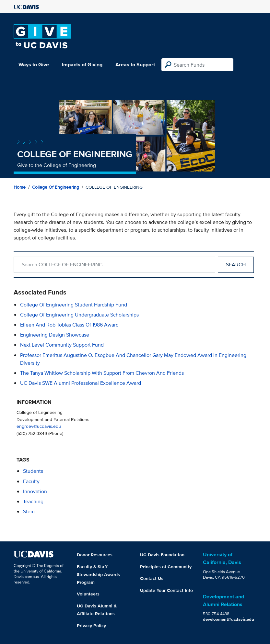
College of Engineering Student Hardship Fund (74, 305)
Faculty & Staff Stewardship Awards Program (98, 574)
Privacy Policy (91, 626)
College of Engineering (56, 187)
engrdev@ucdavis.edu (39, 426)
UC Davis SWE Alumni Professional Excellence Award (81, 383)
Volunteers (88, 594)
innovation (35, 491)
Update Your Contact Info (166, 590)
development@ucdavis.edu (229, 619)
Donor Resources (95, 555)
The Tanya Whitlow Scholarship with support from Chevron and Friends (102, 373)
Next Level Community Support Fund (62, 345)
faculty (31, 481)
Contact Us (152, 578)
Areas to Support (135, 65)
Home (20, 187)
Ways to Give (34, 65)
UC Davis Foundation (162, 555)
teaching (33, 501)
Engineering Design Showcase (55, 335)
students (33, 471)
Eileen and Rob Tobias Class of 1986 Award (69, 325)
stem (29, 511)
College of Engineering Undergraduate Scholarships (79, 315)
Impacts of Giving (82, 65)
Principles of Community (166, 567)
